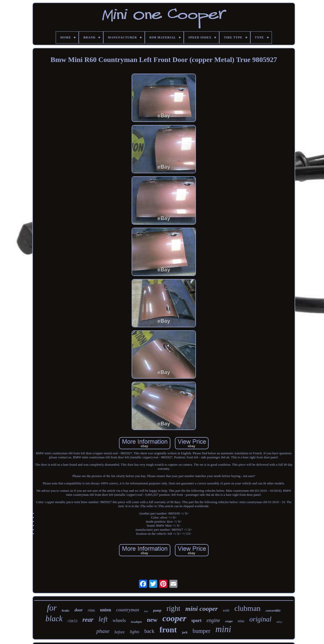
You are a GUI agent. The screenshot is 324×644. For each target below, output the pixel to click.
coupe (229, 621)
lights (134, 632)
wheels (119, 620)
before (119, 632)
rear (88, 620)
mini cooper (201, 609)
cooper (174, 618)
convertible (273, 610)
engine (213, 620)
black (54, 619)
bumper (201, 631)
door (78, 610)
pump (157, 610)
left (103, 619)
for (52, 608)
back (149, 631)
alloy (279, 622)
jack (185, 632)
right (173, 608)
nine (241, 621)
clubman (247, 608)
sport (196, 620)
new (152, 620)
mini (223, 629)
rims (91, 610)
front (168, 630)
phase (103, 631)
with (226, 610)
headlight (136, 622)
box (146, 611)
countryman (128, 610)
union (106, 610)
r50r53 (73, 621)
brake (66, 610)
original (260, 619)
